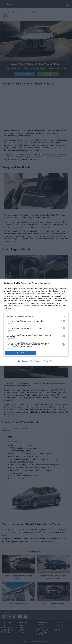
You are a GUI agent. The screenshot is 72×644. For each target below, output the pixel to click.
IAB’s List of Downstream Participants (27, 306)
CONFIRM (20, 353)
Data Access (36, 361)
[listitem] (36, 316)
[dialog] (36, 322)
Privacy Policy (49, 361)
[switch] (63, 321)
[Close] (67, 283)
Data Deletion (23, 361)
